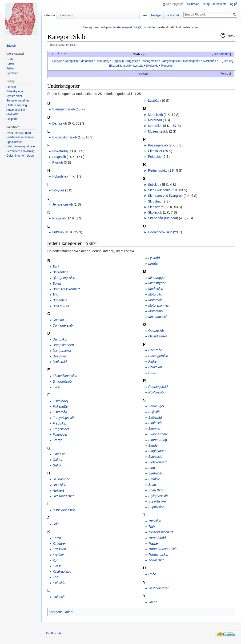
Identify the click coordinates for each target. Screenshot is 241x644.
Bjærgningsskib (171, 61)
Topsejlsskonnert (161, 532)
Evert (56, 387)
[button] (221, 54)
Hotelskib (59, 485)
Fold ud (227, 61)
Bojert (57, 284)
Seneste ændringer (18, 101)
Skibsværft (156, 207)
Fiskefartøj (102, 61)
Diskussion (193, 4)
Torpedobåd (157, 538)
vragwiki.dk (130, 27)
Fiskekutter (60, 406)
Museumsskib (158, 131)
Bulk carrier (61, 306)
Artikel (10, 69)
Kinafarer (59, 543)
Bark (56, 267)
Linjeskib (59, 597)
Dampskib (71, 61)
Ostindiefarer (158, 336)
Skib (73, 45)
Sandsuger (156, 406)
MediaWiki (13, 114)
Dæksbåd (60, 362)
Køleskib (59, 583)
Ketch (57, 538)
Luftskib (58, 232)
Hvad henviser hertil (19, 133)
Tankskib (155, 521)
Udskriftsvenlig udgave (21, 146)
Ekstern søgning (17, 105)
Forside (11, 87)
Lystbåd (138, 66)
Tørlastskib (156, 560)
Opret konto (219, 4)
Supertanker (157, 501)
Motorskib (87, 61)
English (11, 46)
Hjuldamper (61, 479)
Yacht (152, 602)
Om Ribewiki (54, 633)
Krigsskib (132, 61)
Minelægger (157, 278)
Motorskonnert (159, 305)
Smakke (154, 479)
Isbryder (58, 190)
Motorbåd (155, 120)
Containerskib (63, 325)
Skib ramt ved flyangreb (165, 196)
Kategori (55, 612)
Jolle (56, 524)
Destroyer (60, 356)
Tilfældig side (15, 91)
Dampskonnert (63, 345)
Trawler (154, 543)
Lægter (153, 263)
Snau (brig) (156, 490)
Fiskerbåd (60, 412)
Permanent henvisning (20, 151)
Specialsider (14, 142)
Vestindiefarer (158, 588)
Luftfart (11, 59)
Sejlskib (57, 61)
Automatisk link (16, 110)
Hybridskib (60, 176)
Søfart (144, 74)
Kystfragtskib (62, 571)
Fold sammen (221, 54)
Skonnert (155, 429)
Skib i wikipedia (159, 190)
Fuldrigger (60, 434)
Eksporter (12, 119)
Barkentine (60, 272)
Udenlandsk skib (160, 232)
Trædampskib (158, 555)
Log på (233, 4)
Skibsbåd (155, 201)
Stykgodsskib (158, 496)
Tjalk (152, 527)
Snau (152, 485)
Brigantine (60, 300)
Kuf (55, 560)
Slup (152, 468)
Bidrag (206, 4)
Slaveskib (155, 457)
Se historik (173, 15)
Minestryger (157, 283)
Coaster (58, 320)
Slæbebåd (209, 61)
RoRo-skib (156, 392)
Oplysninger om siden (20, 156)
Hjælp (231, 35)
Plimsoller (167, 66)
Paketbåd (155, 350)
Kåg (55, 577)
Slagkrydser (157, 451)
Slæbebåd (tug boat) (163, 218)
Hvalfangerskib (63, 496)
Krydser (58, 555)
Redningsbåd (192, 61)
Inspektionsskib (64, 510)
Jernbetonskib (62, 204)
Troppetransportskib (163, 549)
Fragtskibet (61, 429)
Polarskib (155, 157)
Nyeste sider (14, 96)
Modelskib (155, 115)
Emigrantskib (62, 381)
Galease (59, 454)
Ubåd (152, 574)
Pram (152, 373)
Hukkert (58, 490)
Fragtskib (118, 61)
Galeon (58, 460)
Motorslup (155, 311)
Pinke (152, 361)
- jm (144, 54)
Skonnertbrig (158, 440)
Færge (57, 440)
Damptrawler (62, 351)
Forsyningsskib (63, 418)
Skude (153, 446)
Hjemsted (12, 73)
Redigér (156, 15)
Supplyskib (156, 507)
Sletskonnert (157, 462)
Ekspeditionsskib (120, 66)
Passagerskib (149, 61)
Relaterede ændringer (20, 137)
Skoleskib (152, 66)
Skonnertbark (158, 434)
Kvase (57, 566)
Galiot (57, 465)
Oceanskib (156, 331)
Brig (55, 295)
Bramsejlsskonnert (66, 289)
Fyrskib (58, 162)
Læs (144, 15)
